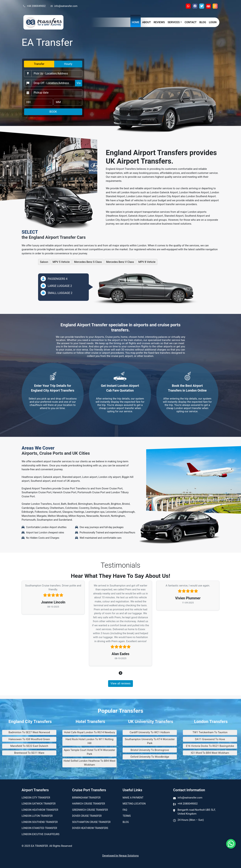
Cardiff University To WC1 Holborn (150, 732)
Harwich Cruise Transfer (89, 804)
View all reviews (120, 683)
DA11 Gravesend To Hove (210, 739)
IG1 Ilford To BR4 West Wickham (210, 753)
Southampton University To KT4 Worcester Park (150, 741)
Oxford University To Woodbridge (150, 757)
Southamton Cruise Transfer (91, 822)
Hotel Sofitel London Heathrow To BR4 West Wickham (90, 763)
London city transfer (36, 798)
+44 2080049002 (34, 6)
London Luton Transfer (37, 816)
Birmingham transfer (86, 798)
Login (213, 22)
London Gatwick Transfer (39, 804)
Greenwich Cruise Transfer (90, 810)
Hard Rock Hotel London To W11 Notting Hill (89, 741)
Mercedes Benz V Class (120, 262)
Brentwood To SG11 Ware (29, 753)
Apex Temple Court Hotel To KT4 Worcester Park (89, 752)
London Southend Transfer (40, 822)
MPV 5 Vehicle (61, 262)
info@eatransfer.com (64, 6)
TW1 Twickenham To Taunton (210, 732)
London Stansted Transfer (39, 828)
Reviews (159, 22)
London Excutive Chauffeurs (40, 834)
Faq (125, 810)
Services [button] (174, 22)
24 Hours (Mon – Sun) (191, 820)
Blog (203, 22)
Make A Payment (133, 798)
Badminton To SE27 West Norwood (29, 732)
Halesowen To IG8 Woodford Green (29, 739)
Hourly (68, 64)
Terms (127, 816)
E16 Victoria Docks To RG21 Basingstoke (210, 746)
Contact (191, 22)
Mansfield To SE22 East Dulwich (29, 746)
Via (79, 83)
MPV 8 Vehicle (147, 262)
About (146, 22)
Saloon (44, 262)
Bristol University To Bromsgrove (150, 750)
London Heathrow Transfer (40, 810)
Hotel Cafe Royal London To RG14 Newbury (89, 732)
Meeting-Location (134, 804)
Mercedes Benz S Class (88, 262)
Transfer (39, 64)
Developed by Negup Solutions (120, 856)
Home (136, 22)
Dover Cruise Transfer (87, 816)
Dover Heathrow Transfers (90, 828)
